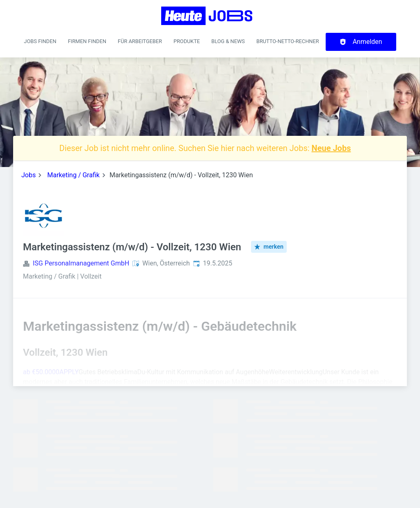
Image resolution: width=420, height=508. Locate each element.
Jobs (29, 175)
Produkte (187, 41)
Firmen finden (87, 41)
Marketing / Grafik (73, 175)
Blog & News (228, 41)
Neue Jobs (331, 148)
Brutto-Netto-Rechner (288, 41)
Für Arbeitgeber (140, 41)
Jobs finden (40, 41)
